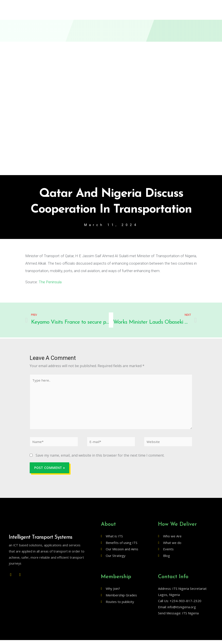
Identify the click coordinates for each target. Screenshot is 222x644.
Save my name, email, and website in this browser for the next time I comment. (100, 459)
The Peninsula (50, 282)
